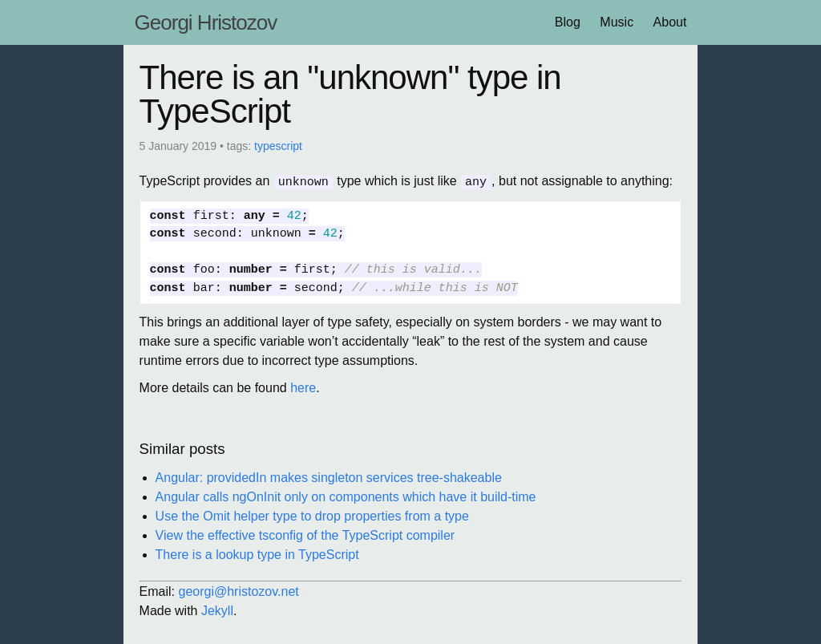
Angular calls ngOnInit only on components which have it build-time (346, 496)
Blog (568, 22)
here (303, 387)
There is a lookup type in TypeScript (257, 554)
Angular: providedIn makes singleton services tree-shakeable (329, 477)
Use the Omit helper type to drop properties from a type (312, 515)
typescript (278, 146)
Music (617, 22)
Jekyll (217, 610)
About (670, 22)
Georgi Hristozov (206, 22)
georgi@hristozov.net (239, 591)
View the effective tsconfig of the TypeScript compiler (305, 535)
